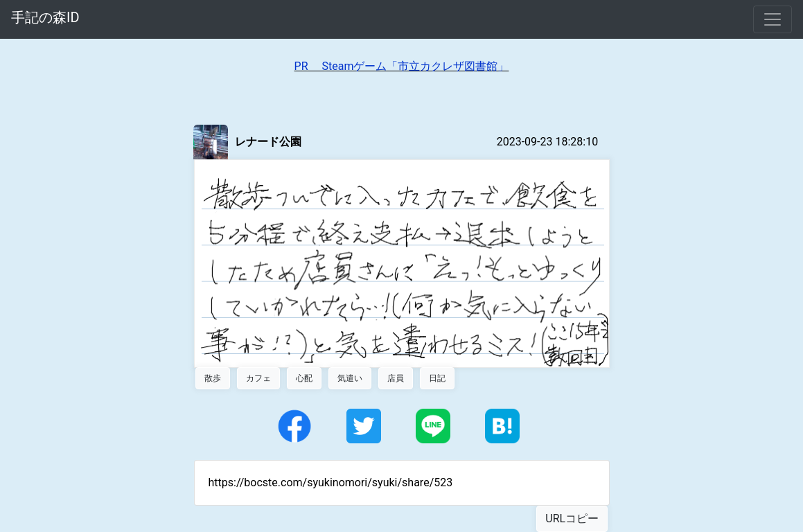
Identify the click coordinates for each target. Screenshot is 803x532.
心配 (304, 378)
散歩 (213, 378)
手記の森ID (45, 17)
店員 (396, 378)
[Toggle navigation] (773, 19)
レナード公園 (268, 142)
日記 (437, 378)
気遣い (350, 378)
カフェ (258, 378)
